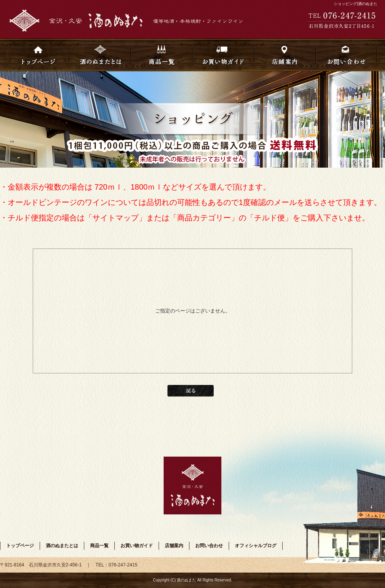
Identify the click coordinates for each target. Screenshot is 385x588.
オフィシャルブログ (256, 546)
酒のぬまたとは (100, 55)
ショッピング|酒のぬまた (356, 4)
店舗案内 (285, 55)
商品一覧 (162, 55)
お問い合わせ (346, 55)
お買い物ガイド (223, 55)
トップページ (38, 55)
